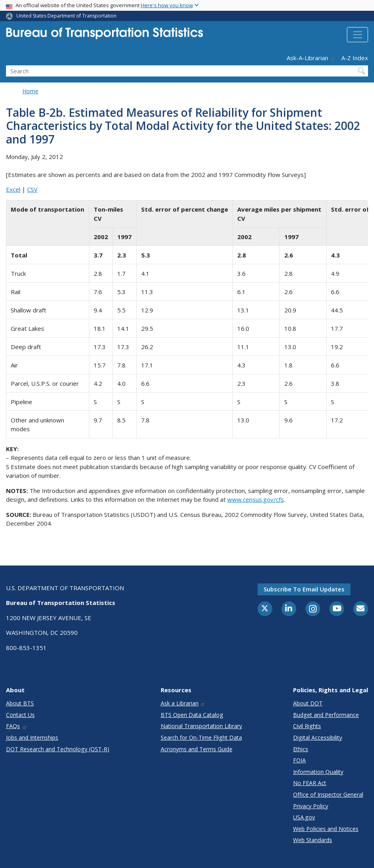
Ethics (301, 749)
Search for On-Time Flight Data (201, 737)
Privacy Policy (311, 806)
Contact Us (20, 715)
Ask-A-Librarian (311, 58)
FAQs (17, 726)
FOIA (299, 760)
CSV (32, 189)
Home (30, 91)
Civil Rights (307, 726)
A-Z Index (355, 58)
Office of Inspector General (328, 794)
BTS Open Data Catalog (192, 715)
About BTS (20, 703)
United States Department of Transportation (66, 16)
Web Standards (313, 840)
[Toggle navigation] (357, 35)
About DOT (308, 703)
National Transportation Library (201, 726)
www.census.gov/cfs (256, 499)
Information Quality (318, 772)
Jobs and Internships (32, 737)
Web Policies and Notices (326, 829)
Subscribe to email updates (304, 589)
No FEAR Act (310, 783)
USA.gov (304, 817)
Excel (13, 189)
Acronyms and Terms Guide (197, 749)
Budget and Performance (326, 715)
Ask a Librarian (183, 703)
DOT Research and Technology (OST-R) (58, 749)
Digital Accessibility (318, 737)
